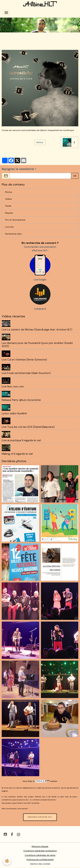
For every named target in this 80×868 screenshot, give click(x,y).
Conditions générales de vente (40, 855)
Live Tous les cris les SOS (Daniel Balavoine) (28, 427)
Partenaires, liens (13, 234)
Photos (9, 192)
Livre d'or (10, 227)
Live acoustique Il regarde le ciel (21, 440)
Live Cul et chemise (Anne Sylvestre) (24, 360)
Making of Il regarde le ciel (17, 454)
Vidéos (8, 199)
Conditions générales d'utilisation (40, 851)
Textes (8, 206)
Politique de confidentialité (40, 860)
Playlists (9, 213)
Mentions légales (40, 846)
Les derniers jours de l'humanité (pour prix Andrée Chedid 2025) (37, 345)
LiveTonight (40, 280)
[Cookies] (7, 861)
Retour (40, 142)
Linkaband (40, 309)
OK (75, 176)
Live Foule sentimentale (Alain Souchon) (26, 373)
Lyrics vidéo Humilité (14, 413)
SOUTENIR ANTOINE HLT (40, 817)
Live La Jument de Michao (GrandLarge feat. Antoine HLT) (37, 330)
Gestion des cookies (40, 864)
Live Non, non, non (13, 387)
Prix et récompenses (15, 220)
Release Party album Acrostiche (21, 400)
